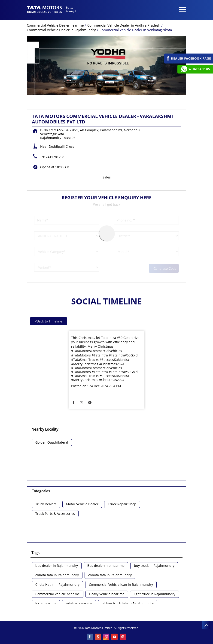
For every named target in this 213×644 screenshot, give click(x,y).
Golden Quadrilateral (52, 443)
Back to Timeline (49, 321)
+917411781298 (52, 157)
